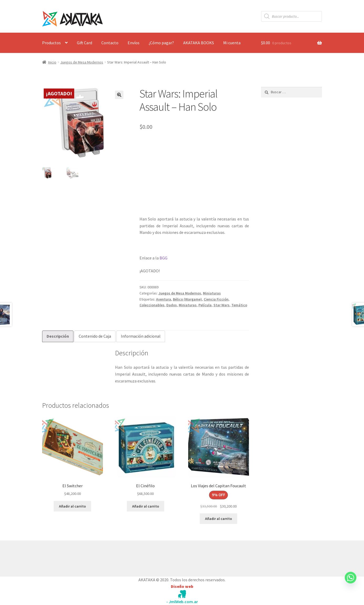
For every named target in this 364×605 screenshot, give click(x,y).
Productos (51, 43)
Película (205, 305)
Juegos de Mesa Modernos (82, 62)
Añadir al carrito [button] (72, 506)
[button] (119, 95)
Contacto (110, 43)
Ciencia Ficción (216, 299)
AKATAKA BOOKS (199, 43)
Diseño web (182, 586)
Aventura (164, 299)
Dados (172, 305)
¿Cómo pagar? (161, 43)
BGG (163, 258)
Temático (239, 305)
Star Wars (221, 305)
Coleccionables (152, 305)
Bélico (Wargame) (187, 299)
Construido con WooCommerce (70, 557)
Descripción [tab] (58, 336)
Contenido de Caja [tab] (95, 336)
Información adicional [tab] (141, 336)
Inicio (52, 62)
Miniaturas (212, 293)
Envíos (134, 43)
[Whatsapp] (351, 583)
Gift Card (84, 43)
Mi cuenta (232, 43)
